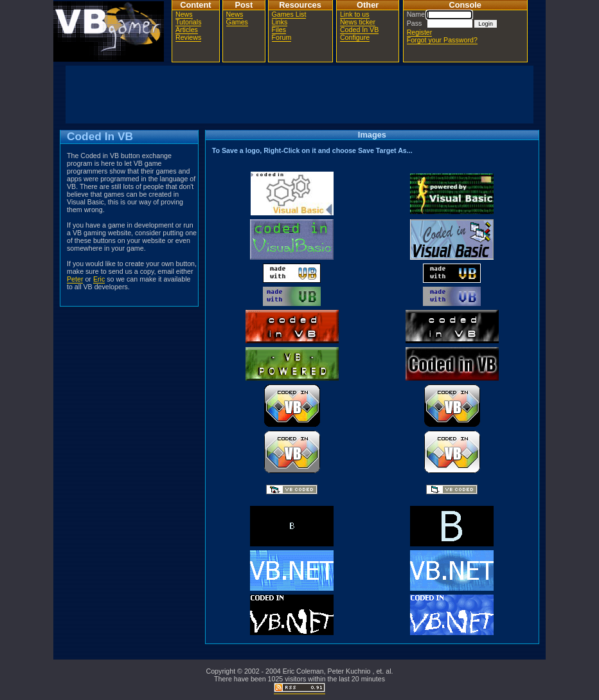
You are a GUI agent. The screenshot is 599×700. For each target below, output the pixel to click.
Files (279, 30)
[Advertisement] (299, 94)
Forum (282, 37)
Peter (75, 279)
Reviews (188, 37)
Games (237, 22)
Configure (355, 37)
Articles (187, 30)
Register (420, 32)
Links (280, 22)
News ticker (358, 22)
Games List (289, 14)
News (184, 14)
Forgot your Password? (442, 40)
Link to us (355, 14)
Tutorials (188, 22)
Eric (99, 279)
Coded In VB (359, 30)
